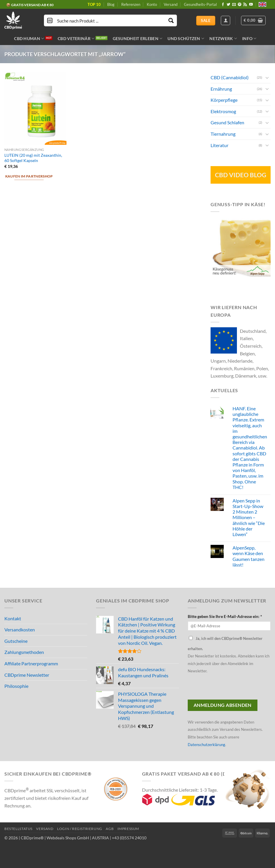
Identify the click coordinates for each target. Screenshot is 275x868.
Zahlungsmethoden (24, 652)
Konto (152, 4)
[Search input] (111, 20)
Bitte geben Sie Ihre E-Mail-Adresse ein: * (225, 616)
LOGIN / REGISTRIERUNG (80, 829)
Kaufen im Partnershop (29, 176)
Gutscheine (16, 641)
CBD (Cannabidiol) (230, 77)
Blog (111, 4)
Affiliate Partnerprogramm (31, 663)
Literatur (220, 145)
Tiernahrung (223, 134)
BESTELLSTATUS (18, 829)
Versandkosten (20, 630)
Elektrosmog (223, 111)
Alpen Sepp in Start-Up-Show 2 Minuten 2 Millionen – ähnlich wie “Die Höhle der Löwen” (249, 517)
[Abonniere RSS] (245, 5)
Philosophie (16, 686)
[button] (253, 20)
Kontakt (13, 618)
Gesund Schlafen (227, 122)
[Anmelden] (226, 20)
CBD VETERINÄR (76, 38)
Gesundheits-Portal (200, 4)
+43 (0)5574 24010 (129, 838)
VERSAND (45, 829)
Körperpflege (224, 100)
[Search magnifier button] (171, 20)
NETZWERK (223, 38)
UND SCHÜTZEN (186, 38)
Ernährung (221, 88)
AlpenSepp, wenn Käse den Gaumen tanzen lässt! (248, 556)
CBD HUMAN (29, 38)
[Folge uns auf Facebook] (223, 5)
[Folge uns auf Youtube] (251, 5)
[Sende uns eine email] (234, 5)
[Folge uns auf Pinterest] (240, 5)
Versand (171, 4)
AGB (110, 829)
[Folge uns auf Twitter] (228, 5)
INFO (249, 38)
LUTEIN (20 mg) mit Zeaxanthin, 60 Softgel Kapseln (33, 158)
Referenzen (131, 4)
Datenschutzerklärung (206, 745)
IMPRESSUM (128, 829)
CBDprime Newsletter (27, 675)
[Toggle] (267, 77)
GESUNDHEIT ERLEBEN (138, 38)
